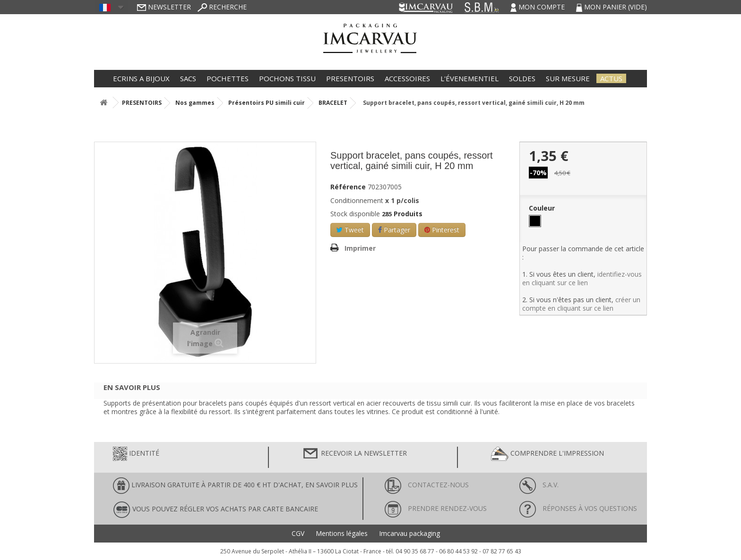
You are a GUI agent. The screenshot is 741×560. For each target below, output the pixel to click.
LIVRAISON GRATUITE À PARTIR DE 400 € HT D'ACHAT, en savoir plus (235, 486)
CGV (298, 534)
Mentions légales (342, 534)
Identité (136, 454)
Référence (348, 187)
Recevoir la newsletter (354, 454)
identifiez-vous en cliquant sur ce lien (582, 278)
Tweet (350, 230)
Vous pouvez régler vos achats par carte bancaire (215, 510)
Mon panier (612, 7)
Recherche (222, 7)
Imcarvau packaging (409, 534)
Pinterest (442, 230)
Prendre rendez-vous (436, 508)
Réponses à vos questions (578, 508)
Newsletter (164, 7)
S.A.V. (539, 485)
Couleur (543, 208)
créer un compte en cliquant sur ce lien (581, 304)
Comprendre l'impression (547, 454)
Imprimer (360, 248)
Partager (394, 230)
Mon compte (539, 7)
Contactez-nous (427, 485)
